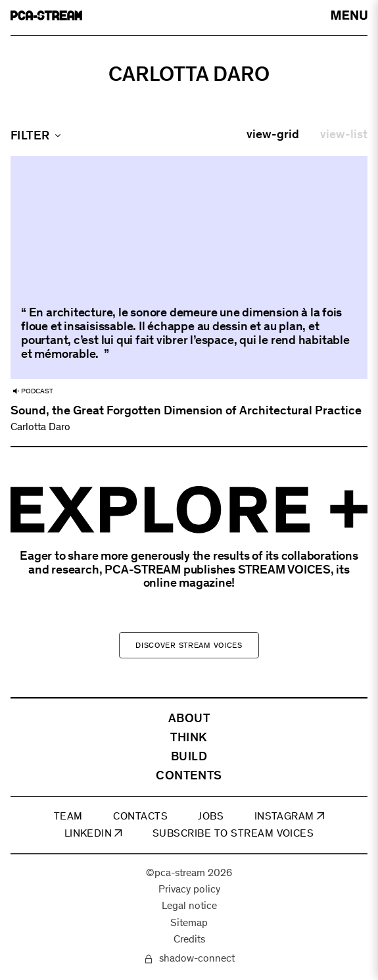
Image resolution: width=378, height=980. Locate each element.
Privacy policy (189, 890)
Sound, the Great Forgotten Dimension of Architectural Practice (186, 410)
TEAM (68, 817)
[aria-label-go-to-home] (46, 15)
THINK (189, 738)
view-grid (273, 134)
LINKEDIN (93, 834)
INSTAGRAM (290, 817)
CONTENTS (189, 776)
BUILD (189, 757)
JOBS (211, 817)
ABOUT (189, 719)
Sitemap (189, 923)
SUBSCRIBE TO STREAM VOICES (233, 834)
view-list (344, 134)
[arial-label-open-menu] (349, 15)
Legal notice (189, 907)
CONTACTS (140, 817)
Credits (189, 940)
